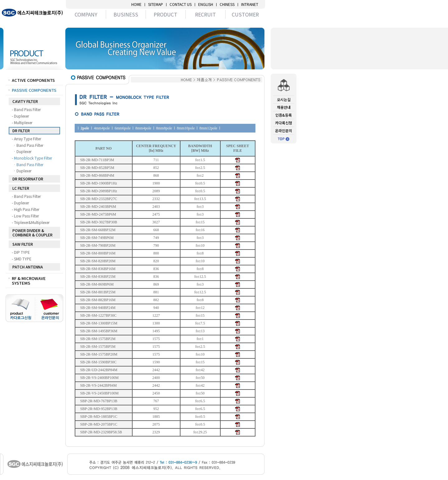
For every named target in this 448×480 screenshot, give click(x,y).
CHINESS (227, 4)
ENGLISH (206, 4)
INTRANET (250, 4)
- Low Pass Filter (27, 216)
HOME (136, 4)
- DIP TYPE (22, 252)
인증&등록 (284, 115)
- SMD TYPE (23, 259)
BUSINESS (126, 14)
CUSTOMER (245, 14)
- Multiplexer (23, 123)
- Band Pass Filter (28, 110)
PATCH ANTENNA (28, 267)
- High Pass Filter (27, 209)
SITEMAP (156, 4)
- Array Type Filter (28, 139)
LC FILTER (21, 188)
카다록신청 (284, 123)
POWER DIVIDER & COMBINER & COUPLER (33, 233)
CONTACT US (181, 4)
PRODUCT (166, 14)
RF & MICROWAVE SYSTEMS (29, 281)
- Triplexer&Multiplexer (32, 222)
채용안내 (284, 107)
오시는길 (284, 99)
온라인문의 (284, 130)
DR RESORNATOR (28, 179)
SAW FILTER (23, 244)
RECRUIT (205, 14)
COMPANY (86, 14)
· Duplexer (24, 151)
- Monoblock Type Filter (33, 158)
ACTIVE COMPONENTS (33, 80)
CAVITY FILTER (25, 101)
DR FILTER (21, 130)
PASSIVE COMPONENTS (34, 90)
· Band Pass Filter (30, 145)
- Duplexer (22, 116)
